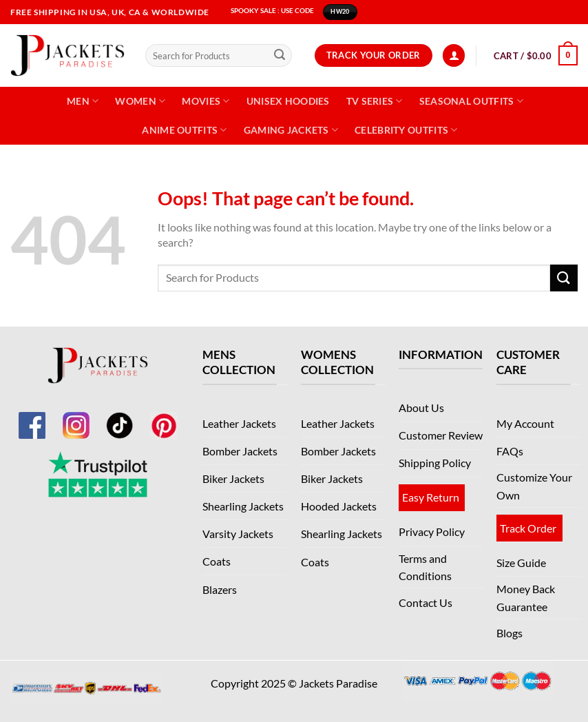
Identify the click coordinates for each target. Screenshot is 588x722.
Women (140, 101)
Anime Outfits (184, 130)
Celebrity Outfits (406, 130)
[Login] (454, 55)
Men (83, 101)
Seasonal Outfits (471, 101)
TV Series (375, 101)
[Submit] (280, 56)
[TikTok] (120, 417)
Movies (206, 101)
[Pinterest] (164, 417)
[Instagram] (76, 417)
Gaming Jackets (291, 130)
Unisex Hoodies (288, 101)
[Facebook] (32, 417)
